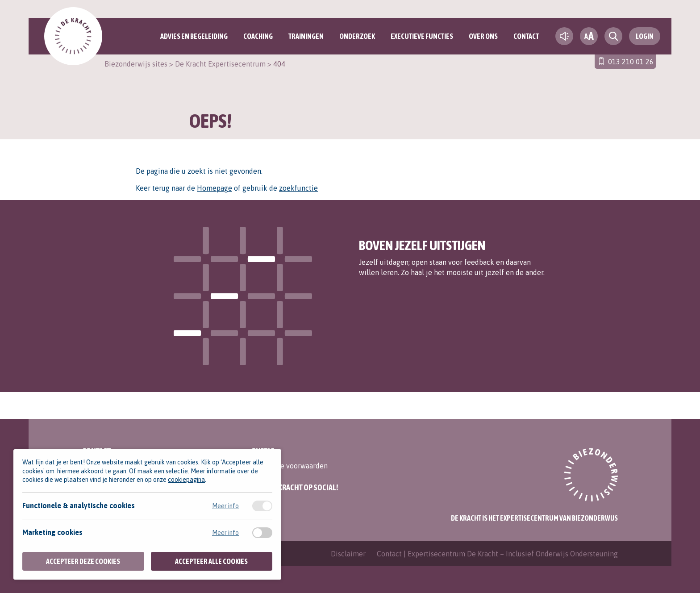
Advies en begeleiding (194, 36)
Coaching (258, 36)
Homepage (215, 188)
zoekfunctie (298, 188)
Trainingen (306, 36)
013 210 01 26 (631, 62)
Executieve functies (422, 36)
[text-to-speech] (564, 36)
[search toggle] (613, 36)
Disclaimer (348, 554)
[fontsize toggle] (589, 36)
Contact (526, 36)
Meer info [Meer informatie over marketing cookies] (225, 533)
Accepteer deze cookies (83, 561)
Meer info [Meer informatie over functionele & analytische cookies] (225, 506)
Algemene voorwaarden (290, 466)
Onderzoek (357, 36)
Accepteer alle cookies (211, 561)
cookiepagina (186, 480)
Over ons (483, 36)
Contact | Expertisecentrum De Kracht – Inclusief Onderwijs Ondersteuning (497, 554)
